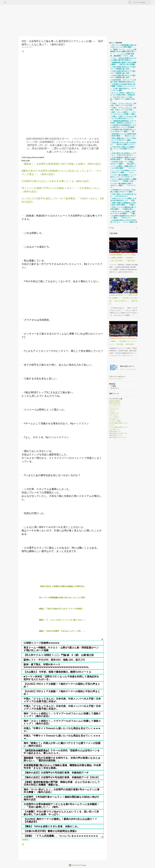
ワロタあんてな (114, 429)
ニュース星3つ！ (115, 417)
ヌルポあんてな (114, 419)
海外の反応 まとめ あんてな (118, 433)
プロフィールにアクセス (128, 369)
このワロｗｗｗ (114, 409)
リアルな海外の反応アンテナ (118, 427)
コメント (115, 388)
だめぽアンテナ (114, 413)
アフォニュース (114, 407)
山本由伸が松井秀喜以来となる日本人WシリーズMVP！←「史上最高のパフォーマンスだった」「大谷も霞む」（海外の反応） (123, 341)
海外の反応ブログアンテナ (118, 437)
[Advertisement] (61, 14)
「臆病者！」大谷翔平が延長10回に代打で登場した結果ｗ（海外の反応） (62, 164)
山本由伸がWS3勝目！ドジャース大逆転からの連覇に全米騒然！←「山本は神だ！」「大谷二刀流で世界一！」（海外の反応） (123, 258)
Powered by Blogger (77, 865)
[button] (23, 52)
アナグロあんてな (115, 405)
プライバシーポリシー (116, 379)
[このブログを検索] (140, 2)
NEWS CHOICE (114, 403)
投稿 (113, 386)
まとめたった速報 (115, 421)
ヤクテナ (112, 425)
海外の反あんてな (115, 431)
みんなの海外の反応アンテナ (118, 423)
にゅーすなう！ (114, 415)
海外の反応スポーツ (127, 366)
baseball (25, 840)
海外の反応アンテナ (116, 435)
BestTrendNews (115, 401)
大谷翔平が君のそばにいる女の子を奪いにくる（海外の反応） (56, 181)
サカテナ (112, 411)
